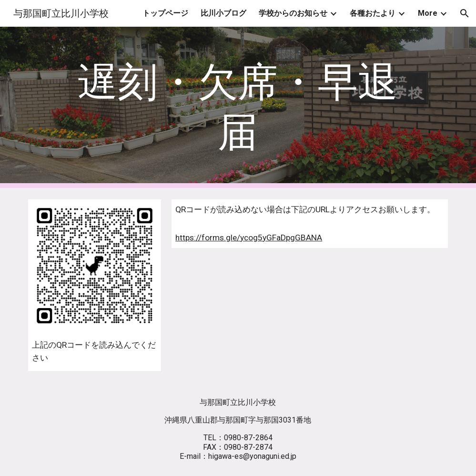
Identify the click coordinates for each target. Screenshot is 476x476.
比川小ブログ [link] (223, 13)
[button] (465, 13)
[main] (238, 107)
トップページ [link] (165, 13)
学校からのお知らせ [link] (293, 13)
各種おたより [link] (373, 13)
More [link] (428, 13)
